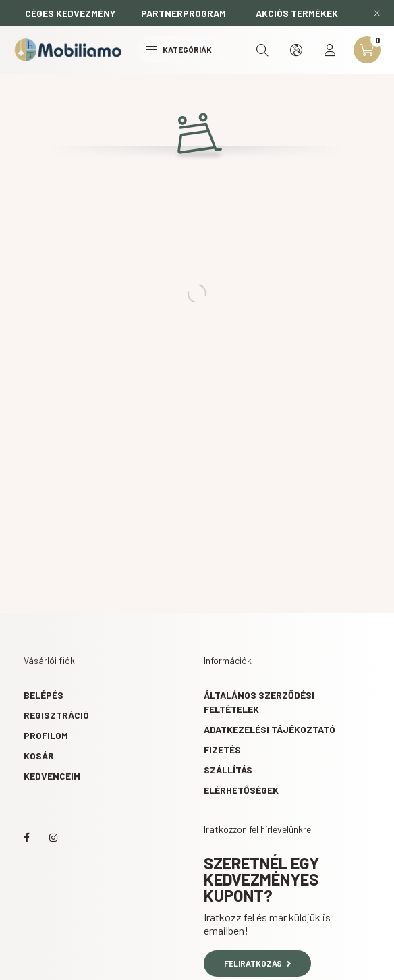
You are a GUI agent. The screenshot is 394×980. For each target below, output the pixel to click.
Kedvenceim (52, 776)
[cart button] (367, 50)
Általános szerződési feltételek (259, 702)
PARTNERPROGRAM (184, 13)
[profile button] (330, 50)
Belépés (44, 695)
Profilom (46, 735)
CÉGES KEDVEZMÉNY (70, 13)
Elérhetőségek (241, 790)
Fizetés (222, 750)
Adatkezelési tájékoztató (270, 729)
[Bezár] (377, 13)
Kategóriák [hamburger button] (179, 49)
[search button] (262, 50)
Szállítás (228, 770)
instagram (53, 838)
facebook (26, 838)
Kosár (39, 756)
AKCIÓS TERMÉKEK (297, 13)
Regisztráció (56, 715)
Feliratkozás (257, 963)
